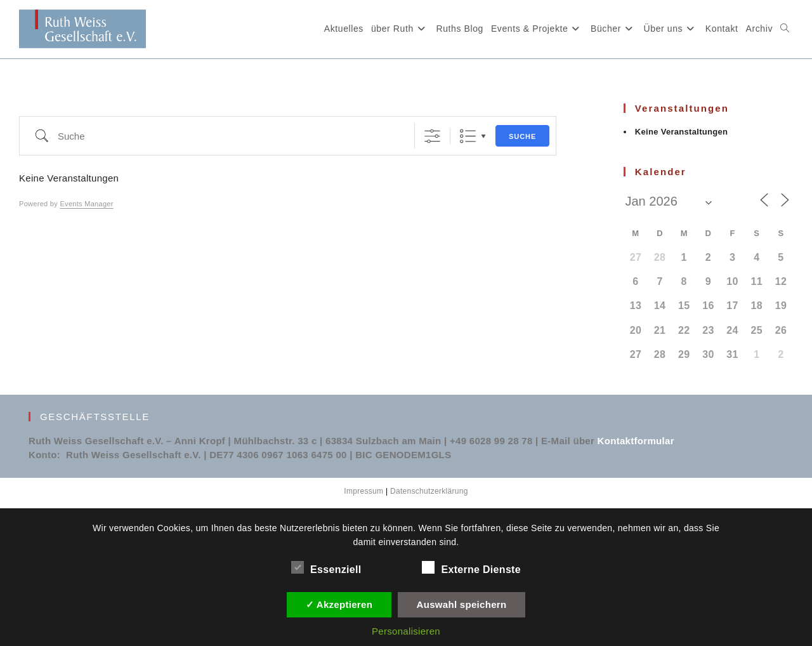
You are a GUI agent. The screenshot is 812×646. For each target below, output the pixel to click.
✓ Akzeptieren (339, 604)
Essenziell (326, 567)
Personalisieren (406, 631)
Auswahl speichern (462, 604)
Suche (523, 136)
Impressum (363, 491)
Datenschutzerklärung (429, 491)
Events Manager (86, 204)
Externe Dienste (471, 567)
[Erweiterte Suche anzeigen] (432, 136)
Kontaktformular (636, 441)
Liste (468, 136)
